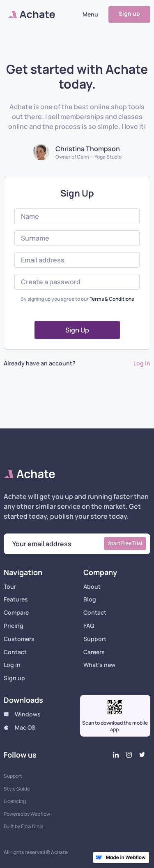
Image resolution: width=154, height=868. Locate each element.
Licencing (15, 801)
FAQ (89, 626)
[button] (90, 15)
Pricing (14, 626)
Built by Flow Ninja (24, 826)
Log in (142, 364)
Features (16, 600)
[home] (29, 15)
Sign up (129, 13)
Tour (10, 587)
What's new (99, 665)
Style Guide (17, 789)
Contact (15, 652)
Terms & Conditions (112, 299)
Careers (94, 652)
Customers (19, 639)
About (92, 587)
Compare (16, 613)
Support (95, 639)
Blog (90, 600)
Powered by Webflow (27, 814)
